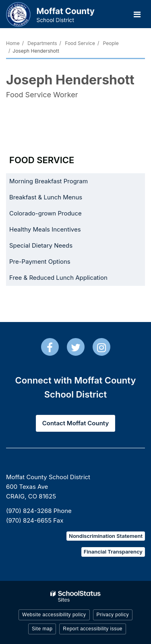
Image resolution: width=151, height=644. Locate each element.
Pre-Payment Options (40, 261)
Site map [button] (42, 629)
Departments (42, 43)
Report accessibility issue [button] (93, 629)
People (111, 43)
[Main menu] (137, 14)
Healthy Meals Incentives (57, 231)
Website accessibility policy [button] (54, 615)
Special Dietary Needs (41, 245)
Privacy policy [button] (113, 615)
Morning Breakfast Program (49, 181)
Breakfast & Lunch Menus (46, 197)
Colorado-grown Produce (57, 215)
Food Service (80, 43)
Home (13, 43)
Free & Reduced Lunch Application (70, 279)
